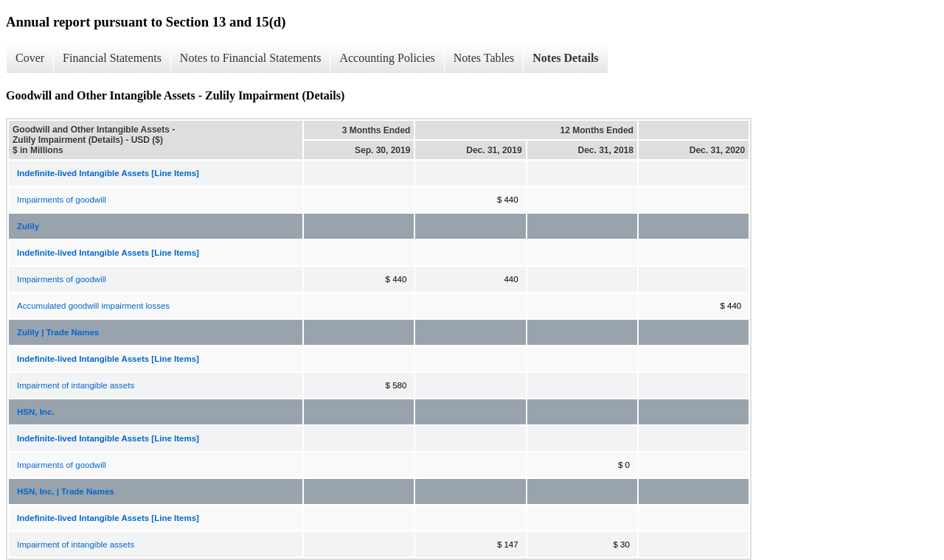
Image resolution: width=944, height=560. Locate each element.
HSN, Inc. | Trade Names (66, 491)
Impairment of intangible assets (76, 385)
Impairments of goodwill (62, 200)
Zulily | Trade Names (58, 332)
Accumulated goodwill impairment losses (93, 306)
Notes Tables (484, 58)
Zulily (28, 226)
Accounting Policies (387, 58)
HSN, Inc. (35, 412)
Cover (30, 58)
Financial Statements (112, 58)
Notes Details (565, 58)
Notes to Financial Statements (251, 58)
